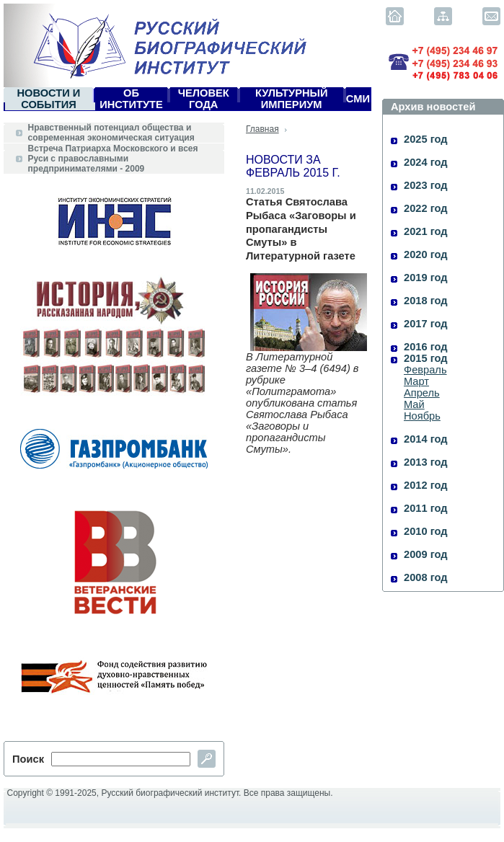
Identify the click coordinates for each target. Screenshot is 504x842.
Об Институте (131, 99)
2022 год (426, 208)
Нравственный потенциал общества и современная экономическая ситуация (111, 133)
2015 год (426, 358)
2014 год (426, 439)
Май (414, 404)
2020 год (426, 254)
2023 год (426, 185)
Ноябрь (422, 416)
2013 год (426, 462)
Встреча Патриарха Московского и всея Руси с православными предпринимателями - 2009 (113, 159)
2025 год (426, 139)
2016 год (426, 347)
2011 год (426, 508)
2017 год (426, 324)
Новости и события (48, 99)
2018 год (426, 301)
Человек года (204, 99)
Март (416, 381)
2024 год (426, 162)
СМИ (358, 99)
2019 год (426, 278)
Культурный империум (292, 99)
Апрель (422, 393)
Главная (262, 129)
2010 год (426, 531)
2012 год (426, 485)
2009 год (426, 554)
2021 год (426, 231)
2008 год (426, 577)
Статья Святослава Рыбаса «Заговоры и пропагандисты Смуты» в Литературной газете (301, 229)
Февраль (425, 370)
